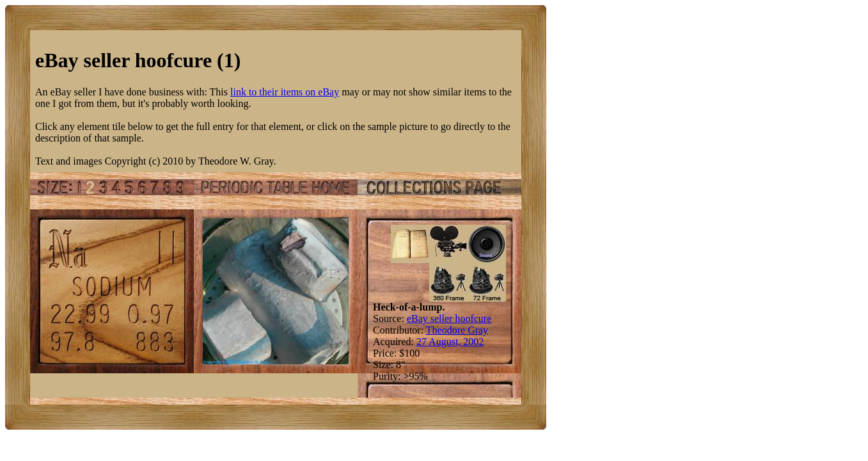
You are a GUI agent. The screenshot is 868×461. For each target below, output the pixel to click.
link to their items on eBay (285, 92)
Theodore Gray (457, 330)
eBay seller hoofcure (449, 319)
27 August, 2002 (450, 342)
